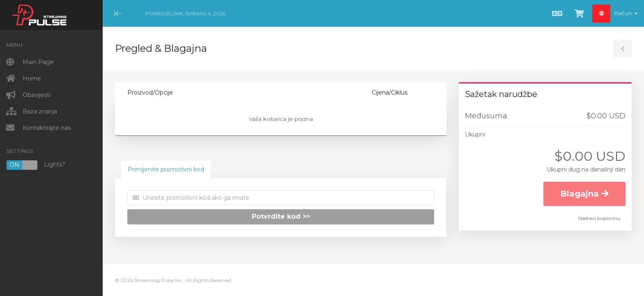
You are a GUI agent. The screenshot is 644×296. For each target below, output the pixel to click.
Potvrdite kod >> (281, 216)
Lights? (36, 165)
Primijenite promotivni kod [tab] (166, 169)
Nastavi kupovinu (599, 218)
